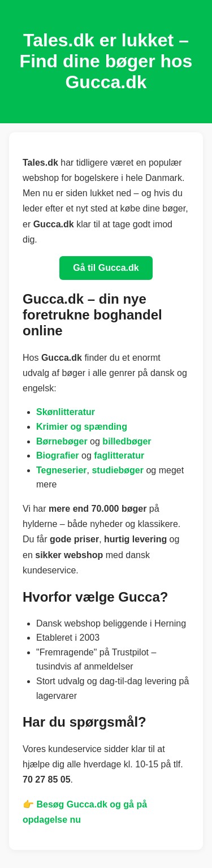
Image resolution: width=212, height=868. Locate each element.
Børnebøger (62, 441)
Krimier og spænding (82, 427)
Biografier (58, 455)
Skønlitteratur (66, 412)
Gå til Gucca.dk (106, 268)
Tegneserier (62, 470)
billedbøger (127, 441)
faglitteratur (119, 455)
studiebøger (118, 470)
